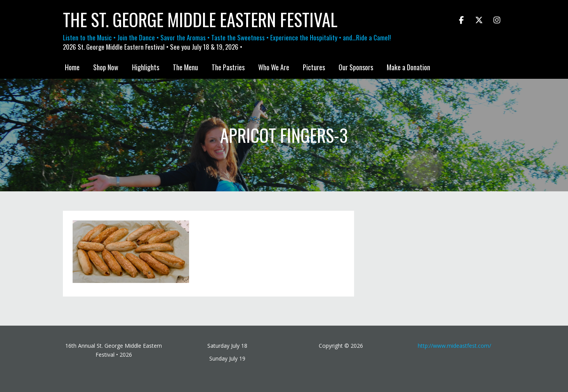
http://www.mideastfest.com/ (454, 346)
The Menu (185, 67)
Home (72, 67)
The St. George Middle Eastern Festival (200, 19)
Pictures (314, 67)
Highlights (146, 67)
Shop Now (106, 67)
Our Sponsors (356, 67)
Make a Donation (408, 67)
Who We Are (274, 67)
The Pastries (228, 67)
